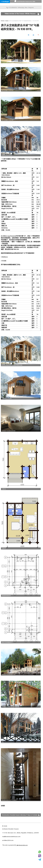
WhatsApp (21, 7)
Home (3, 21)
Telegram (31, 7)
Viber (26, 7)
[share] (28, 35)
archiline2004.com (8, 840)
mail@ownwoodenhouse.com (11, 836)
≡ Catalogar (5, 1)
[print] (33, 35)
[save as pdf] (38, 35)
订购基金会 (4, 257)
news (7, 21)
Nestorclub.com (23, 845)
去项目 (3, 806)
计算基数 (4, 261)
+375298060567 (12, 7)
